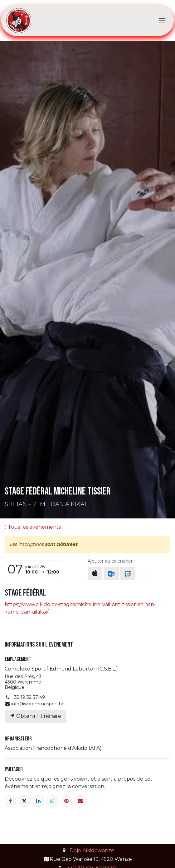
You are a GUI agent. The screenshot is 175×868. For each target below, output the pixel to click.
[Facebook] (10, 801)
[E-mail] (80, 801)
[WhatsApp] (52, 801)
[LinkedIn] (39, 801)
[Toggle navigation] (162, 21)
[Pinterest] (66, 801)
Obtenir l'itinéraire (36, 716)
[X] (24, 801)
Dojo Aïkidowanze (92, 850)
